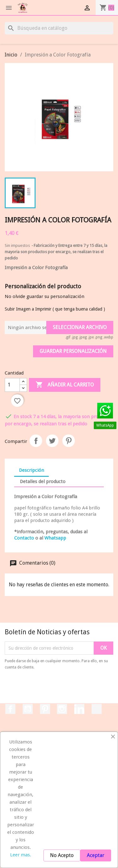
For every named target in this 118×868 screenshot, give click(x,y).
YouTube (28, 709)
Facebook (10, 709)
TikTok (97, 709)
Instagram (62, 709)
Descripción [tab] (31, 470)
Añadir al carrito (65, 385)
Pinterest (69, 441)
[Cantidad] (12, 385)
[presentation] (57, 688)
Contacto (24, 538)
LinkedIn (79, 709)
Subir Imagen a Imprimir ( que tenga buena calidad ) (55, 309)
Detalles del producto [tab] (43, 482)
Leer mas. (21, 855)
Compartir (36, 441)
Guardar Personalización (73, 351)
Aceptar (96, 855)
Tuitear (52, 441)
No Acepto (62, 855)
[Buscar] (59, 28)
